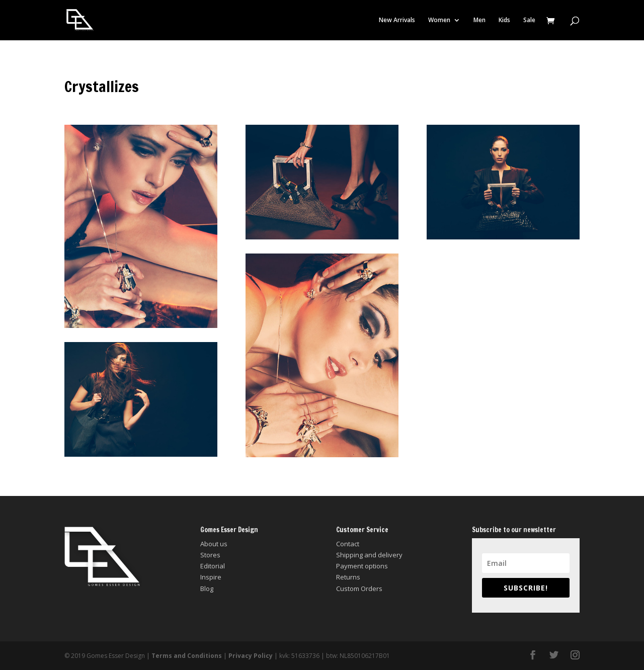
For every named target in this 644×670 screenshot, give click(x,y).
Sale (529, 20)
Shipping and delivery (369, 555)
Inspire (211, 577)
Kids (504, 20)
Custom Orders (359, 589)
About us (214, 544)
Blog (207, 589)
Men (479, 20)
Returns (348, 577)
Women (439, 20)
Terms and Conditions (187, 656)
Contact (348, 544)
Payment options (362, 566)
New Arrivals (397, 20)
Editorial (213, 566)
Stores (210, 555)
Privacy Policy (251, 656)
